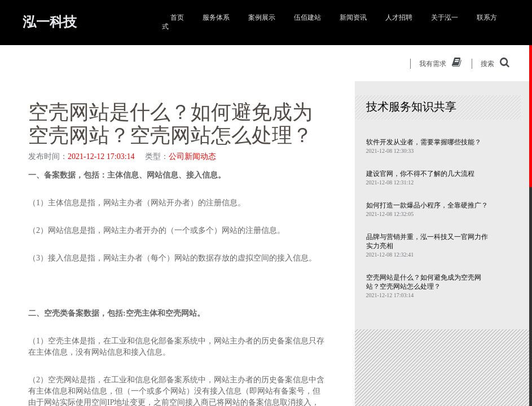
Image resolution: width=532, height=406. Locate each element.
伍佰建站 (307, 17)
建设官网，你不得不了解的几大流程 (420, 174)
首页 (177, 17)
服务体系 (216, 17)
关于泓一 (445, 17)
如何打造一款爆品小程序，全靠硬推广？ (427, 205)
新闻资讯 (353, 17)
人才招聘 (399, 17)
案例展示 (262, 17)
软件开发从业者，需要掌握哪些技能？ (424, 142)
